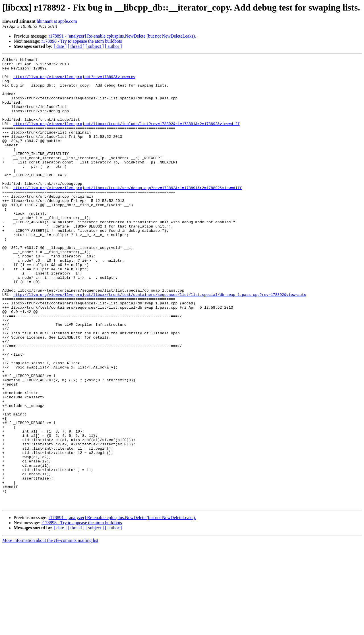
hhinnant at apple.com (57, 21)
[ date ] (60, 46)
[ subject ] (95, 46)
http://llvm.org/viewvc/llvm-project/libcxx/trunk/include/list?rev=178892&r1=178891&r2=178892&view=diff (127, 137)
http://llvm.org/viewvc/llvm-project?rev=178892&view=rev (74, 81)
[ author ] (113, 46)
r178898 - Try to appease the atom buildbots (82, 41)
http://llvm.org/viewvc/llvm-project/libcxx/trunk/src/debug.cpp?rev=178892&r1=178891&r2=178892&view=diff (128, 214)
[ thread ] (76, 46)
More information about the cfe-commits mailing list (50, 630)
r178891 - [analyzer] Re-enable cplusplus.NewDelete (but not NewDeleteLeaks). (122, 36)
